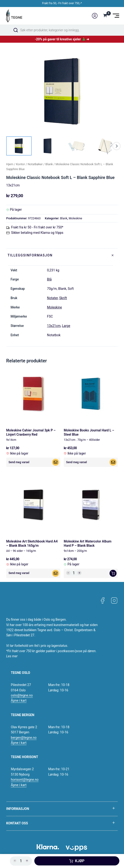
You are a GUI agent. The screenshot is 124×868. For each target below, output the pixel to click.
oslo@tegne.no (22, 695)
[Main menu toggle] (116, 16)
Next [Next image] (117, 146)
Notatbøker (35, 164)
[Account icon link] (95, 16)
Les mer (12, 656)
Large (66, 326)
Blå (49, 279)
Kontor (21, 164)
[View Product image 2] (48, 146)
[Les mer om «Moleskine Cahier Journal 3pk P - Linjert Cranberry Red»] (56, 462)
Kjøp (80, 861)
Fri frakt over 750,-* (70, 3)
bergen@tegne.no (24, 738)
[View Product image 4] (105, 146)
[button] (113, 573)
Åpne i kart (19, 700)
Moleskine (75, 218)
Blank (49, 164)
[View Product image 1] (19, 146)
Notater (52, 298)
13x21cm (54, 326)
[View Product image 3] (76, 146)
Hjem (10, 164)
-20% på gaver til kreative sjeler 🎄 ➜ (62, 39)
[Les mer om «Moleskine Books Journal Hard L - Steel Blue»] (113, 462)
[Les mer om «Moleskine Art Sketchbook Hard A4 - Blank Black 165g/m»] (56, 573)
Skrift (63, 298)
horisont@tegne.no (25, 780)
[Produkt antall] (74, 573)
